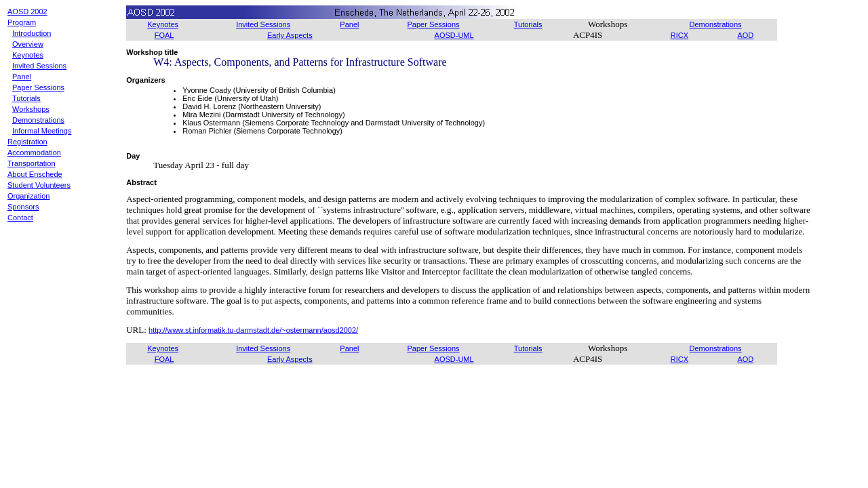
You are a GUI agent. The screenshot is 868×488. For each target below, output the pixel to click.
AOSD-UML (454, 35)
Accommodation (34, 152)
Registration (27, 142)
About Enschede (35, 174)
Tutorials (26, 98)
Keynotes (28, 55)
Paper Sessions (38, 87)
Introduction (32, 33)
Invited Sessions (39, 66)
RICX (679, 35)
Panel (22, 77)
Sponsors (23, 207)
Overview (28, 44)
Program (22, 22)
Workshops (31, 109)
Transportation (32, 163)
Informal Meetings (42, 131)
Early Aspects (290, 35)
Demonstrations (38, 120)
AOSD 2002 (27, 12)
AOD (745, 35)
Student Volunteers (39, 185)
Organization (28, 196)
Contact (20, 218)
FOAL (164, 35)
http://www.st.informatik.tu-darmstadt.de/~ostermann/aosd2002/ (253, 330)
